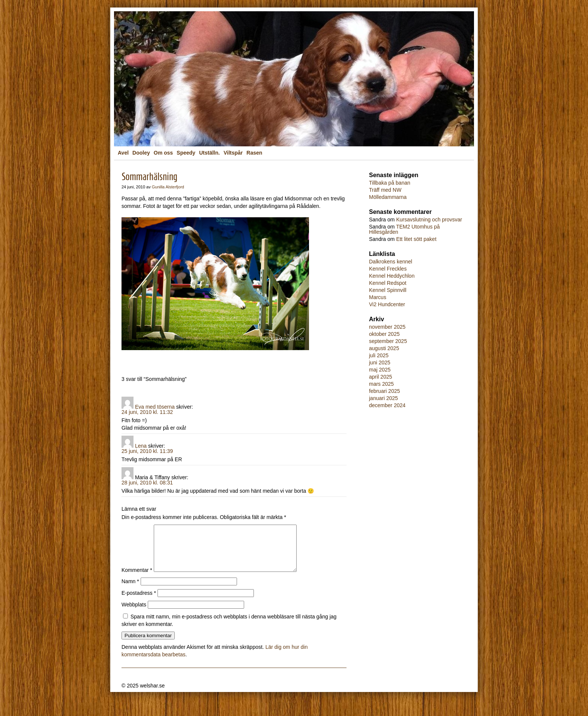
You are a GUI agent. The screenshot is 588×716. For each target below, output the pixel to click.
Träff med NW (385, 190)
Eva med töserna (155, 407)
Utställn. (209, 153)
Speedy (186, 153)
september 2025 (388, 341)
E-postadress (139, 602)
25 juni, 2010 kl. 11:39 (147, 451)
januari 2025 (383, 398)
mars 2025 (381, 384)
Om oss (163, 153)
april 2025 (381, 377)
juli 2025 (379, 355)
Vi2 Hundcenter (387, 304)
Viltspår (233, 153)
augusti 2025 (384, 348)
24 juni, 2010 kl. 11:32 (147, 412)
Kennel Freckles (388, 269)
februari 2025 (385, 391)
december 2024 (387, 405)
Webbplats (134, 614)
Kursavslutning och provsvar (429, 220)
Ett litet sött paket (416, 239)
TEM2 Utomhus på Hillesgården (404, 229)
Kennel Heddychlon (392, 276)
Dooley (141, 153)
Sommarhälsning (149, 177)
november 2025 (387, 327)
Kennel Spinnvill (388, 290)
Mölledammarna (388, 197)
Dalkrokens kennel (391, 262)
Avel (123, 153)
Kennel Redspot (388, 283)
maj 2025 (380, 370)
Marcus (378, 297)
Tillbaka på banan (390, 183)
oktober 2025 (384, 334)
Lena (141, 446)
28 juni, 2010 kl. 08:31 (147, 483)
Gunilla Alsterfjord (168, 187)
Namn (130, 590)
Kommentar (137, 579)
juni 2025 (380, 363)
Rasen (254, 153)
